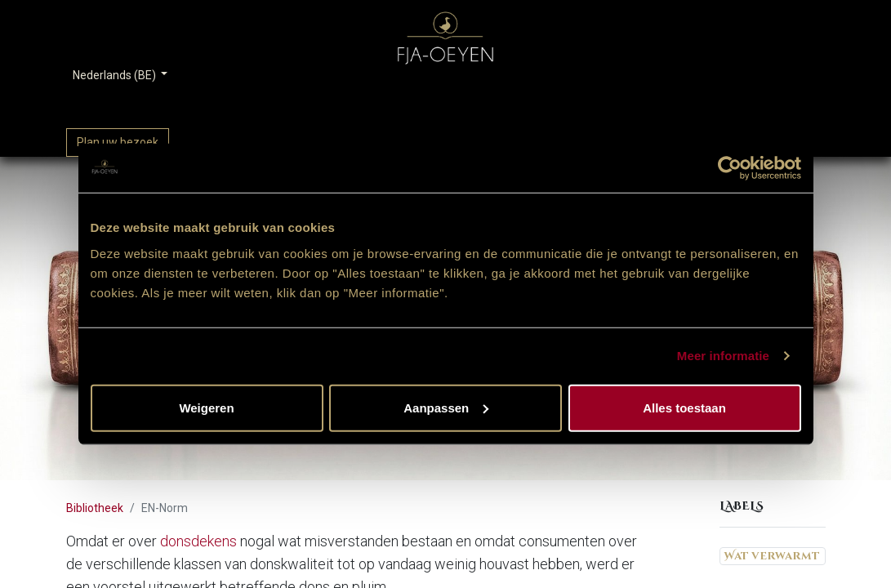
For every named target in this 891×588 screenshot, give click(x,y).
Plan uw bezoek (118, 142)
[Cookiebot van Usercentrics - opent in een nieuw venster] (730, 168)
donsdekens (198, 541)
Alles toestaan (684, 407)
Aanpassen (446, 407)
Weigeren (206, 407)
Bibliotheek (95, 508)
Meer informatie (723, 356)
